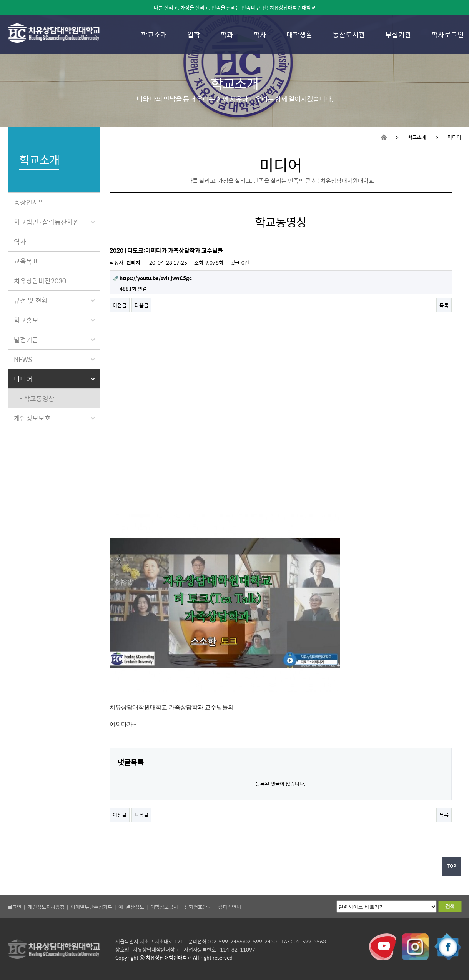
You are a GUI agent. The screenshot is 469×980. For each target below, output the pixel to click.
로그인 (15, 907)
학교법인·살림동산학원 (54, 222)
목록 (444, 305)
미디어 (54, 379)
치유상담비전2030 (40, 281)
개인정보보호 (54, 418)
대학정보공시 (164, 907)
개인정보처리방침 (46, 907)
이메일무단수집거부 (91, 907)
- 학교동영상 (37, 398)
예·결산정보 (131, 907)
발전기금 (54, 340)
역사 (20, 242)
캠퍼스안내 (230, 907)
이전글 (120, 305)
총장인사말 (29, 202)
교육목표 (26, 261)
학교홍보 (54, 320)
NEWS (54, 359)
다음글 (141, 305)
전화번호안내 (198, 907)
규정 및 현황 (54, 300)
